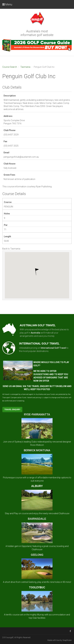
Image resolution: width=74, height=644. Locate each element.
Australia (35, 333)
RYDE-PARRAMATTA (37, 414)
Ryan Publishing (44, 187)
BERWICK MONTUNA (37, 450)
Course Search (10, 67)
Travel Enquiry (12, 410)
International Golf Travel (53, 348)
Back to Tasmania (11, 249)
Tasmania (25, 67)
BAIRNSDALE (37, 519)
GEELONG (37, 555)
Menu (7, 4)
